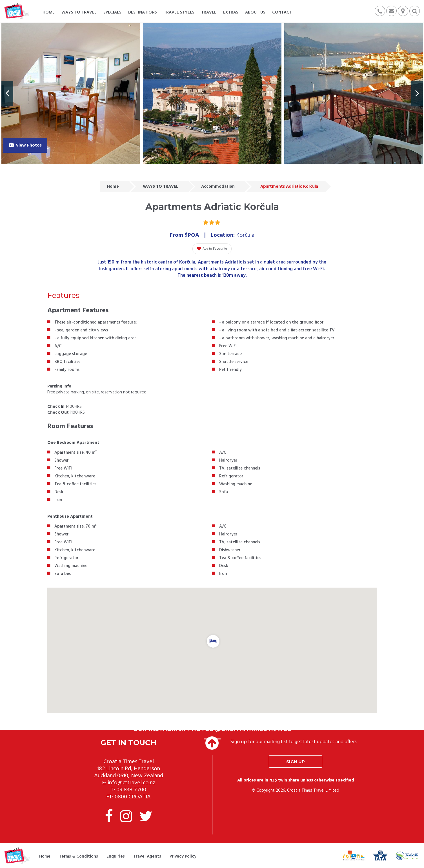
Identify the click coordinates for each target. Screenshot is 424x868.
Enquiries (116, 856)
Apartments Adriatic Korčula (289, 187)
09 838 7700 (131, 790)
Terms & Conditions (78, 856)
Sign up (296, 762)
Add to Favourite (212, 249)
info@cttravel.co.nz (131, 783)
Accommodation (218, 187)
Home (113, 187)
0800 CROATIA (133, 797)
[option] (71, 94)
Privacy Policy (183, 856)
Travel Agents (147, 856)
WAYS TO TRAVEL (161, 187)
